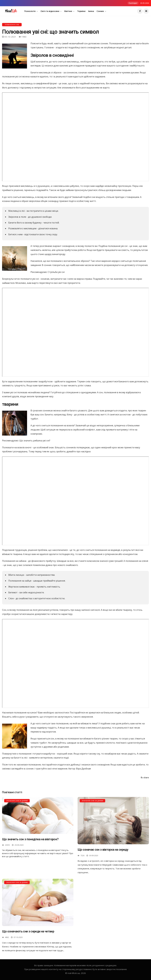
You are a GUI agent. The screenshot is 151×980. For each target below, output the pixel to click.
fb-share (145, 777)
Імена (91, 11)
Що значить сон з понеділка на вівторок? (30, 839)
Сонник (100, 11)
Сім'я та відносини (50, 11)
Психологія (30, 11)
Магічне (68, 11)
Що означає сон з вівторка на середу (103, 850)
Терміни (81, 11)
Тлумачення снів (12, 25)
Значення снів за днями (17, 801)
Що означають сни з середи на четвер (28, 931)
